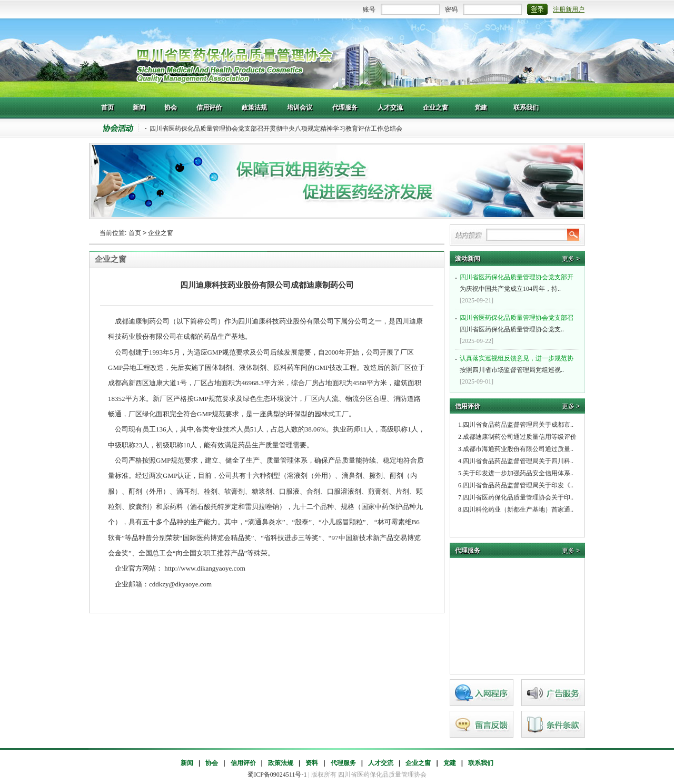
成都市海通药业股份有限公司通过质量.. (518, 449)
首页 (135, 233)
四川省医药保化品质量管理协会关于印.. (518, 497)
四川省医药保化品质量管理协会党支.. (519, 322)
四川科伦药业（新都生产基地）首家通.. (518, 509)
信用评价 (243, 763)
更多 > (571, 259)
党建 (450, 763)
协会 (212, 763)
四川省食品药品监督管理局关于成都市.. (518, 425)
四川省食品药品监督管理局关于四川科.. (518, 461)
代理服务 (343, 763)
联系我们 (481, 763)
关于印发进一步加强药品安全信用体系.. (518, 473)
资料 (312, 763)
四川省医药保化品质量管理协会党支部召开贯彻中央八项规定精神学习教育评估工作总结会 (276, 129)
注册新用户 (569, 9)
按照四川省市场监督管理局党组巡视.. (519, 363)
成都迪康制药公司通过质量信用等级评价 (520, 437)
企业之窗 (161, 233)
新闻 (187, 763)
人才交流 (381, 763)
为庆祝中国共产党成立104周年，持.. (519, 282)
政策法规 (281, 763)
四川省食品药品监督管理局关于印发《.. (518, 485)
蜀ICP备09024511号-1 (277, 775)
